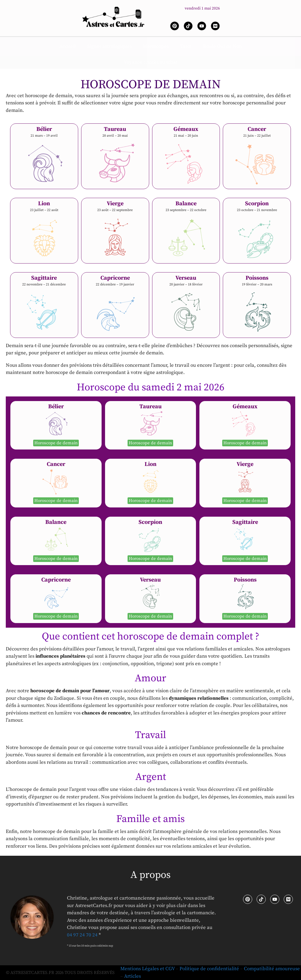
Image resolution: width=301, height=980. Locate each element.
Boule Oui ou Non (223, 46)
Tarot (186, 46)
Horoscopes (156, 46)
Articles (132, 976)
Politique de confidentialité (209, 969)
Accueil (68, 46)
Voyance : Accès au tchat (151, 62)
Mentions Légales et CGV (147, 969)
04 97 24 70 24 (82, 935)
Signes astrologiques (109, 46)
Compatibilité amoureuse (272, 969)
